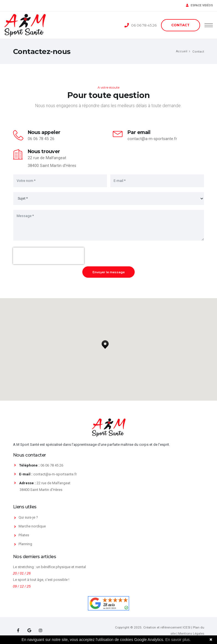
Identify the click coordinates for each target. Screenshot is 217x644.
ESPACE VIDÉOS (199, 5)
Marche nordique (32, 526)
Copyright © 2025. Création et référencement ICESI (153, 627)
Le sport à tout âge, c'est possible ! (41, 580)
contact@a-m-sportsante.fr (152, 139)
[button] (105, 343)
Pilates (24, 535)
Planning (25, 544)
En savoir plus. (178, 640)
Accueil (182, 51)
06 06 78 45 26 (144, 25)
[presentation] (48, 256)
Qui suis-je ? (28, 517)
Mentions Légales (191, 633)
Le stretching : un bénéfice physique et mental (49, 567)
